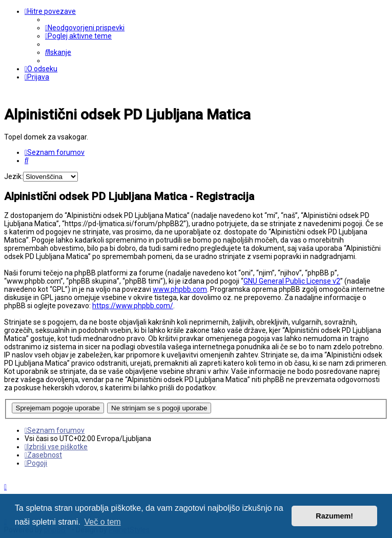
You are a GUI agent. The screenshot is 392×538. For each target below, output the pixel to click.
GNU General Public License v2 (292, 281)
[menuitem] (85, 28)
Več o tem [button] (103, 522)
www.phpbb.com (180, 289)
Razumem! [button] (334, 516)
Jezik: (14, 176)
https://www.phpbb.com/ (133, 306)
